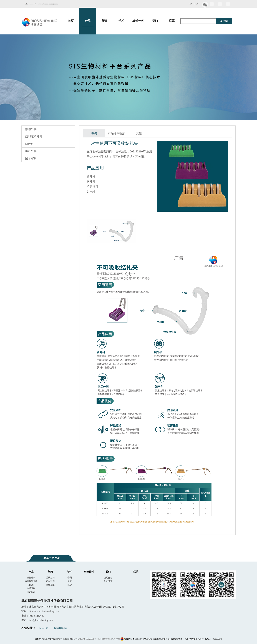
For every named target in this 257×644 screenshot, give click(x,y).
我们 (155, 21)
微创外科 (31, 129)
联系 (172, 21)
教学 (70, 585)
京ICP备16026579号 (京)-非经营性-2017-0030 (99, 639)
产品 (88, 21)
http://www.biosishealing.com (44, 611)
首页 (71, 21)
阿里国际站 (61, 628)
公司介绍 (108, 578)
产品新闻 (50, 581)
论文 (70, 581)
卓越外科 (138, 21)
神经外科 (31, 151)
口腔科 (29, 144)
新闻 (105, 21)
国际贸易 (31, 158)
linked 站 (44, 628)
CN (197, 4)
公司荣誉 (108, 581)
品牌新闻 (50, 578)
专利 (70, 578)
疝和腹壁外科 (34, 136)
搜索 (224, 21)
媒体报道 (50, 585)
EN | (192, 4)
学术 (121, 21)
